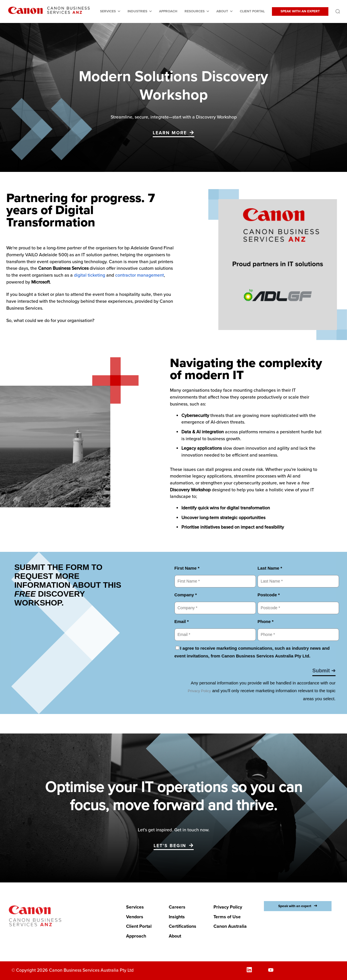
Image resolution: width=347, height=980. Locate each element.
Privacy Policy (228, 907)
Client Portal (252, 11)
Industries (137, 11)
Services (108, 11)
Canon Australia (230, 926)
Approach (168, 11)
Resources (195, 11)
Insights (177, 917)
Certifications (183, 926)
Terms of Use (227, 917)
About (222, 11)
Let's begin (170, 846)
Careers (177, 907)
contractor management (140, 275)
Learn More (170, 133)
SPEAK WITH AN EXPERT (300, 11)
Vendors (135, 917)
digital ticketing (90, 275)
